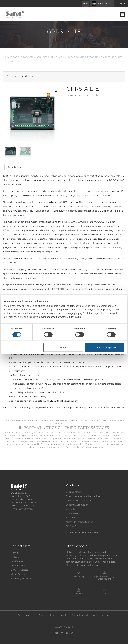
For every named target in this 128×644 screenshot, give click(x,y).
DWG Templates (19, 570)
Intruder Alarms (46, 57)
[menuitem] (122, 4)
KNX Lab (104, 594)
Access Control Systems (78, 500)
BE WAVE (71, 526)
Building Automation (77, 505)
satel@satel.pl (26, 509)
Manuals (15, 553)
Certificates (17, 561)
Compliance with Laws (84, 615)
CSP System (72, 513)
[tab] (14, 167)
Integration (71, 509)
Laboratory (78, 576)
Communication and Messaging (79, 57)
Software (15, 557)
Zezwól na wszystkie (105, 347)
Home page (12, 57)
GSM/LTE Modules (111, 57)
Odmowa (63, 347)
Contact (106, 615)
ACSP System (73, 518)
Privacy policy (25, 615)
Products (27, 57)
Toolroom (78, 594)
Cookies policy (46, 615)
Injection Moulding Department (104, 578)
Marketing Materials (21, 578)
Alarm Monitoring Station (79, 522)
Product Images (19, 566)
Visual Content (19, 574)
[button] (122, 14)
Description (14, 167)
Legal (63, 615)
